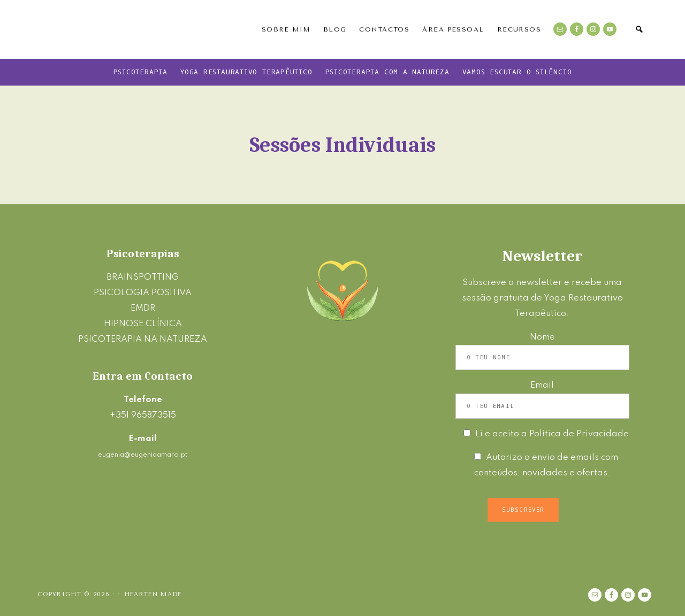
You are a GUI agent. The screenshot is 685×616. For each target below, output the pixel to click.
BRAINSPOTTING (143, 277)
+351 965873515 (143, 415)
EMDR (143, 308)
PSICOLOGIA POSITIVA (143, 293)
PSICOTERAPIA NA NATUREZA (143, 339)
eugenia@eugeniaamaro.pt (143, 455)
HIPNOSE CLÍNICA (143, 324)
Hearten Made (153, 594)
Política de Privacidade (579, 434)
